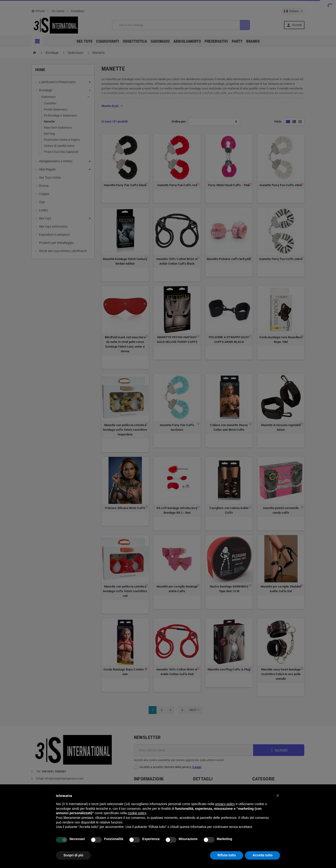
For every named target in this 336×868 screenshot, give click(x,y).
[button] (278, 796)
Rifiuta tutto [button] (227, 855)
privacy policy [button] (225, 804)
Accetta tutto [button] (262, 855)
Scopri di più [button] (73, 855)
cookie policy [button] (137, 813)
